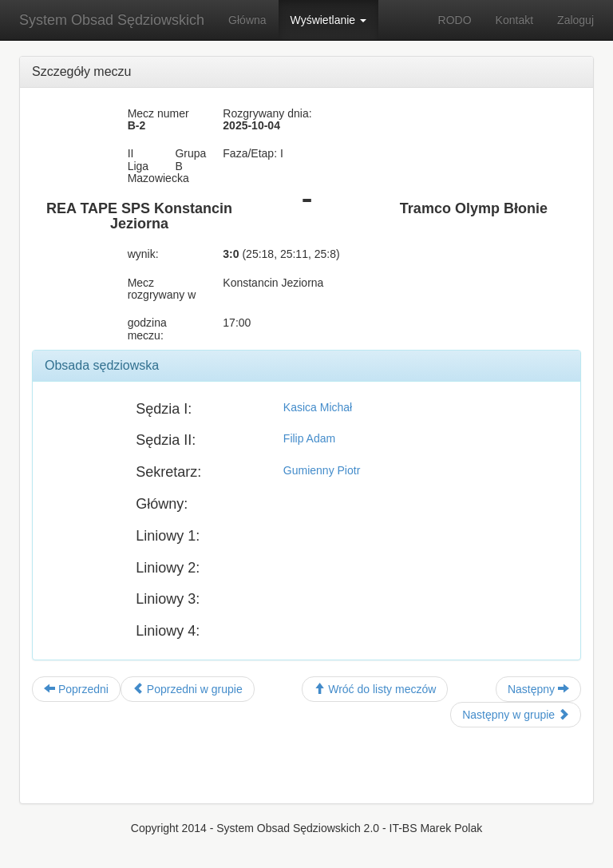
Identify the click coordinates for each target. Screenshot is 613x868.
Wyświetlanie (328, 20)
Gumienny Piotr (322, 470)
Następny (538, 689)
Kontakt (514, 20)
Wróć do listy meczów (375, 689)
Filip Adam (309, 438)
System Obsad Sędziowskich (112, 20)
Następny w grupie (516, 715)
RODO (455, 20)
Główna (247, 20)
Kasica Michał (318, 407)
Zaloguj (575, 20)
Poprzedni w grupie (188, 689)
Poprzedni (76, 689)
